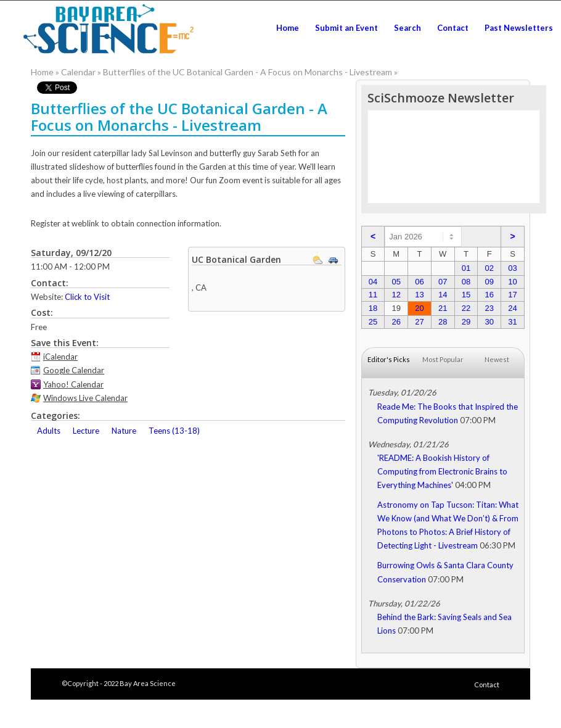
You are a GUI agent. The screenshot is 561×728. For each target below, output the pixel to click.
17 (512, 295)
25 (373, 322)
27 (419, 322)
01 (466, 268)
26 (396, 322)
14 (443, 295)
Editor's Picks (389, 359)
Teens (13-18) (174, 431)
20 (419, 308)
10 (512, 282)
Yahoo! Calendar (73, 384)
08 (466, 282)
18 (373, 308)
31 (512, 322)
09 (489, 282)
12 (396, 295)
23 (489, 308)
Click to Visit (87, 297)
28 (443, 322)
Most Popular (443, 359)
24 (512, 308)
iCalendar (60, 357)
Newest (497, 359)
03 (512, 268)
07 (443, 282)
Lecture (86, 431)
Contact (487, 685)
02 (489, 268)
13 (419, 295)
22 (466, 308)
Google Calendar (74, 370)
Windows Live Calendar (85, 398)
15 (466, 295)
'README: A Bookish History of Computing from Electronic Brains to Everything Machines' (442, 471)
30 (489, 322)
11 (373, 295)
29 (466, 322)
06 (419, 282)
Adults (49, 431)
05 (396, 282)
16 (489, 295)
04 (373, 282)
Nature (124, 431)
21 (443, 308)
